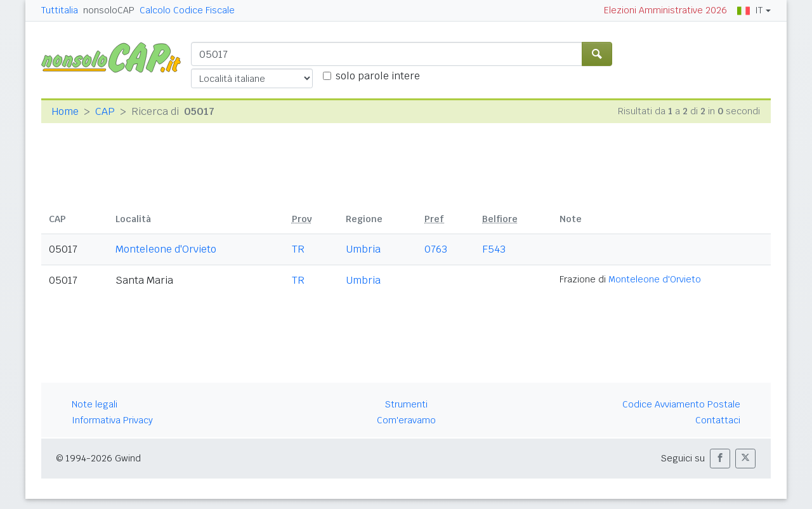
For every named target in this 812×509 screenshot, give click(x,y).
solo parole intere (378, 76)
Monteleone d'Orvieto (166, 249)
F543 (494, 249)
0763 (436, 249)
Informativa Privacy (112, 420)
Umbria (363, 249)
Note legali (95, 404)
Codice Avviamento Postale (681, 404)
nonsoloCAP (109, 10)
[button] (720, 459)
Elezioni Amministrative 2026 (665, 10)
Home (65, 111)
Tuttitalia (60, 10)
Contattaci (718, 420)
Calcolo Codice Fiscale (187, 10)
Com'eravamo (406, 420)
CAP (105, 111)
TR (298, 249)
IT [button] (750, 10)
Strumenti (406, 404)
